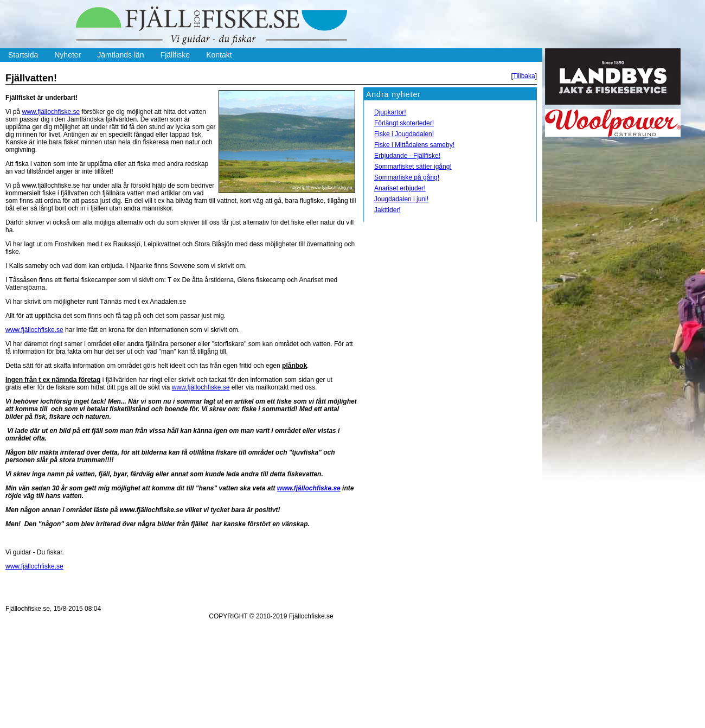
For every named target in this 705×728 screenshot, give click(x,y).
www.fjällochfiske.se (51, 112)
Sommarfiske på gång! (407, 177)
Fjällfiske (175, 55)
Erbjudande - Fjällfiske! (407, 156)
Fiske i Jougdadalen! (404, 134)
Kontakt (219, 55)
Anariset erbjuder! (400, 188)
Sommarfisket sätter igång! (413, 167)
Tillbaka (524, 76)
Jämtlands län (120, 55)
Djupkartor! (390, 112)
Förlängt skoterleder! (404, 123)
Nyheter (68, 55)
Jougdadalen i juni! (401, 199)
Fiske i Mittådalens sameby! (414, 145)
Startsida (23, 55)
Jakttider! (387, 210)
